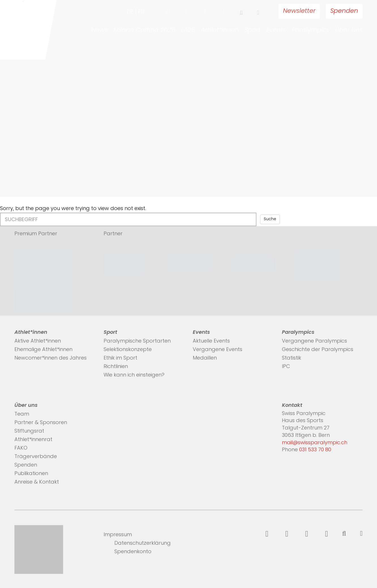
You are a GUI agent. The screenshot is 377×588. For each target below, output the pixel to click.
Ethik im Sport (120, 358)
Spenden (344, 11)
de (130, 12)
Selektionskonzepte (128, 350)
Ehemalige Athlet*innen (43, 350)
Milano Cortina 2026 (144, 31)
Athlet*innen (220, 31)
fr (141, 12)
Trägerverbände (36, 457)
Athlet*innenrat (33, 440)
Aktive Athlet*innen (38, 341)
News (100, 31)
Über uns (349, 31)
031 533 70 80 (315, 450)
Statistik (292, 358)
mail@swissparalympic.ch (315, 443)
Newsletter (299, 11)
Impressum (118, 535)
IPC (286, 367)
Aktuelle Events (211, 341)
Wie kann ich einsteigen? (134, 375)
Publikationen (31, 474)
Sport (253, 31)
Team (22, 414)
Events (276, 31)
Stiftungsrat (29, 431)
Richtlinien (116, 367)
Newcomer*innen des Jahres (51, 358)
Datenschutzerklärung (143, 543)
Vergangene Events (218, 350)
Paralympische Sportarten (137, 341)
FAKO (21, 448)
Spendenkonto (133, 552)
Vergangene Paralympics (314, 341)
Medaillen (205, 358)
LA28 (188, 31)
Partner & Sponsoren (41, 423)
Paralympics (311, 31)
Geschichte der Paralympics (318, 350)
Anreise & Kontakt (37, 482)
